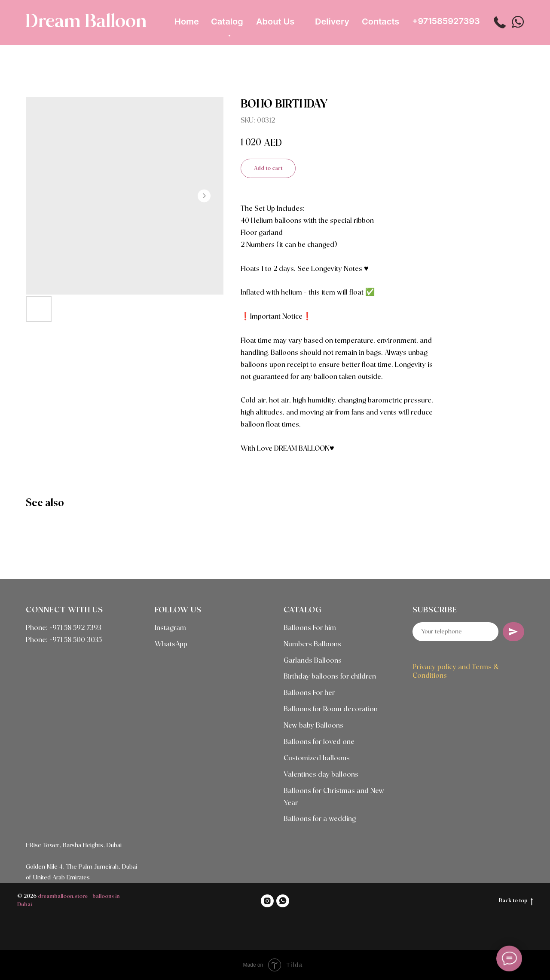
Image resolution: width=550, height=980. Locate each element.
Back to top (516, 901)
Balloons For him (310, 628)
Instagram (170, 628)
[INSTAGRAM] (267, 901)
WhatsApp (171, 644)
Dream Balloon (86, 22)
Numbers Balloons (312, 644)
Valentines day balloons (321, 775)
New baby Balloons (313, 726)
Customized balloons (317, 758)
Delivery (332, 22)
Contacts (380, 22)
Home (187, 22)
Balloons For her (309, 693)
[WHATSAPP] (283, 901)
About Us (275, 22)
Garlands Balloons (313, 661)
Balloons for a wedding (320, 819)
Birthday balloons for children (330, 677)
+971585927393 (446, 21)
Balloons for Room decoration (331, 709)
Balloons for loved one (319, 742)
